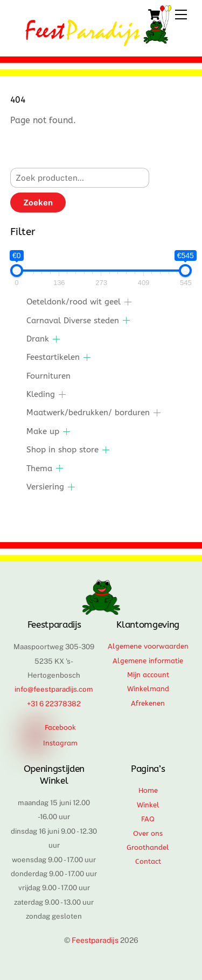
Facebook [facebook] (53, 727)
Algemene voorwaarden (148, 646)
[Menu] (181, 15)
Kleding (41, 394)
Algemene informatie (148, 661)
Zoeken (38, 203)
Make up (43, 431)
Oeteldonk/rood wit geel (74, 302)
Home (148, 790)
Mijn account (148, 675)
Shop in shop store (62, 450)
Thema (39, 468)
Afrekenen (148, 703)
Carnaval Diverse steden (73, 321)
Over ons (148, 833)
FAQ (148, 819)
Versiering (45, 487)
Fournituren (48, 376)
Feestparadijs (95, 940)
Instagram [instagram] (53, 743)
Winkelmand (148, 689)
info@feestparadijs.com (54, 689)
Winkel (148, 805)
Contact (148, 861)
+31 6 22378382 (54, 704)
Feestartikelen (53, 357)
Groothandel (148, 847)
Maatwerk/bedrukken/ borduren (88, 413)
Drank (38, 339)
